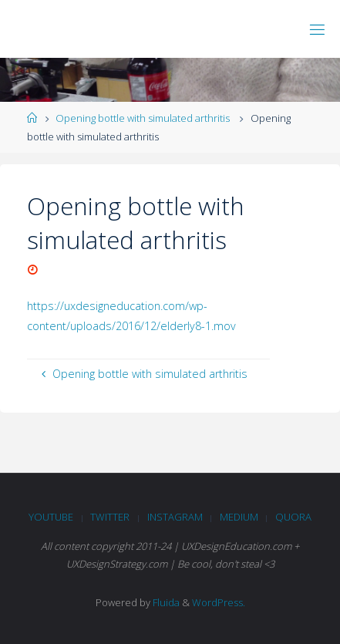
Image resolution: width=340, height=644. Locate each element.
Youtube (51, 517)
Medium (239, 517)
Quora (293, 517)
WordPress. (219, 602)
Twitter (110, 517)
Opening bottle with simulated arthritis (143, 118)
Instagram (175, 517)
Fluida (165, 602)
